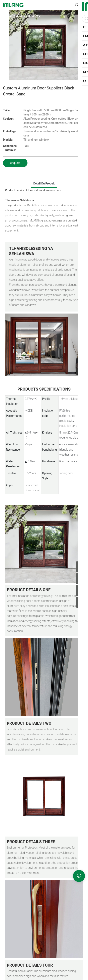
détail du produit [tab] (44, 183)
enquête (15, 163)
